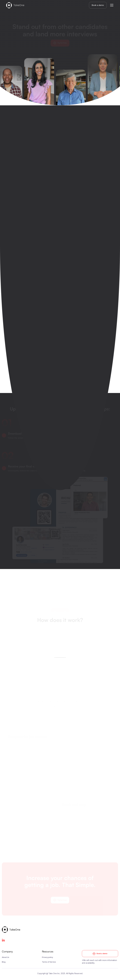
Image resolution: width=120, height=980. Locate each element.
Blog (4, 962)
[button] (111, 5)
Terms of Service (49, 962)
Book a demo (98, 5)
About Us (6, 957)
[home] (15, 5)
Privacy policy (47, 957)
